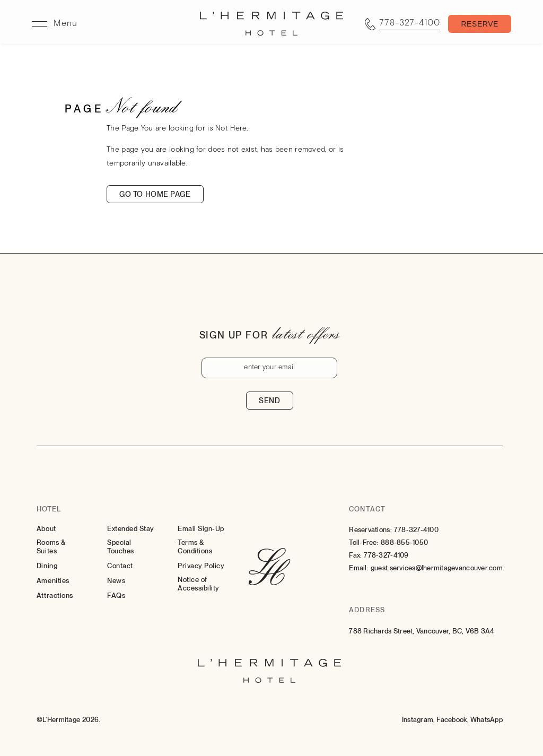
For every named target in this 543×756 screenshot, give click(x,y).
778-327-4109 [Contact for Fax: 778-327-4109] (386, 555)
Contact (120, 566)
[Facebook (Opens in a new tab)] (452, 720)
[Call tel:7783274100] (403, 24)
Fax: (355, 555)
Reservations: (370, 530)
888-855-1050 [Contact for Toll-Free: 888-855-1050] (404, 542)
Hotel (49, 509)
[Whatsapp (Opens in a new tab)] (487, 720)
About (46, 529)
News (116, 581)
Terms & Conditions (195, 547)
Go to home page (155, 194)
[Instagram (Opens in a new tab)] (419, 720)
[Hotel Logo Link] (270, 568)
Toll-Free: (364, 542)
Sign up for (234, 335)
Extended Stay (131, 529)
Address (367, 610)
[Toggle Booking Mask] (480, 24)
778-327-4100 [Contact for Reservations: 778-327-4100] (416, 530)
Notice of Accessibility (199, 584)
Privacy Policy (201, 566)
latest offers (306, 333)
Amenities (53, 581)
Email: (359, 568)
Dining (47, 566)
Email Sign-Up (201, 529)
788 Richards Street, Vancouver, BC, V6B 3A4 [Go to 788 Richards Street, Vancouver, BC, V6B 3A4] (422, 631)
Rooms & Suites (51, 547)
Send (269, 401)
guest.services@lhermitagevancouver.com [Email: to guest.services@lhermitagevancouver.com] (437, 568)
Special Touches (121, 547)
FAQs (116, 596)
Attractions (55, 596)
